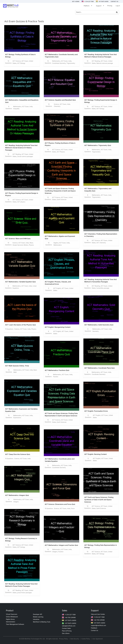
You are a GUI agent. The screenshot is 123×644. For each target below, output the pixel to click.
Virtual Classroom (12, 614)
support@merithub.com (98, 625)
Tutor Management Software (15, 624)
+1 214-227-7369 (88, 1)
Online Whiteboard (12, 617)
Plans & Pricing (67, 631)
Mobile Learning (38, 617)
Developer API (38, 614)
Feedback (94, 628)
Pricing (110, 6)
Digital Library (10, 619)
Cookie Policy (86, 639)
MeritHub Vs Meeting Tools (42, 622)
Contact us (114, 1)
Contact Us (95, 630)
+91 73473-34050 (102, 1)
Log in (118, 6)
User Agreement (98, 639)
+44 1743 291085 (69, 617)
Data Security (75, 639)
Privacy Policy (64, 639)
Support (100, 6)
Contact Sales (66, 628)
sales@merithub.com (69, 626)
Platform (88, 6)
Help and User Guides (98, 614)
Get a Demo (76, 1)
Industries (36, 619)
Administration (11, 622)
